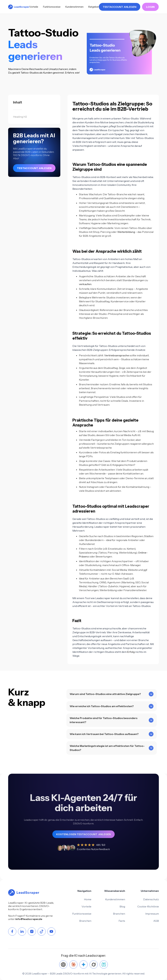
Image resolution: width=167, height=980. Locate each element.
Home (88, 899)
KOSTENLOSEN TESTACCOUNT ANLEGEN (83, 833)
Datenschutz (151, 899)
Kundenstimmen (74, 7)
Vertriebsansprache (117, 355)
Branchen (85, 921)
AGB (156, 921)
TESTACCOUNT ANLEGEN (120, 7)
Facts (122, 921)
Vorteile (34, 7)
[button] (112, 703)
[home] (19, 7)
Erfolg (131, 652)
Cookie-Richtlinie (148, 906)
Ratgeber (94, 7)
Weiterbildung (126, 232)
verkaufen (85, 284)
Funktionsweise (52, 7)
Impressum (152, 914)
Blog (122, 906)
